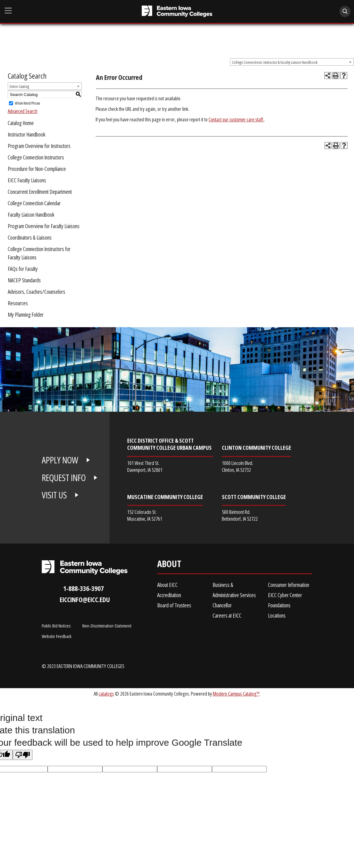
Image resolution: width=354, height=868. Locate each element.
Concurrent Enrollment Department (40, 192)
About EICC (167, 585)
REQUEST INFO (64, 478)
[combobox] (292, 62)
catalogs (106, 694)
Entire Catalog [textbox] (19, 86)
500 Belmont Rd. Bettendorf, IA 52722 (240, 515)
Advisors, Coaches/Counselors (37, 292)
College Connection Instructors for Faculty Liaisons (39, 253)
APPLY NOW (60, 460)
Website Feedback (57, 636)
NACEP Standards (24, 280)
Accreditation (169, 595)
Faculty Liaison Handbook (31, 215)
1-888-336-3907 (83, 588)
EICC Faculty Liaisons (27, 180)
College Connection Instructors (36, 157)
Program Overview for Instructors (39, 146)
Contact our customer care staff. (236, 119)
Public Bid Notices (56, 626)
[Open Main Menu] (8, 11)
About (169, 565)
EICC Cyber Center (285, 595)
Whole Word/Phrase (27, 103)
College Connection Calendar (34, 203)
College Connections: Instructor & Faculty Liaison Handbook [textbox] (275, 62)
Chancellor (222, 605)
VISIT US (54, 495)
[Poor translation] (23, 755)
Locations (277, 615)
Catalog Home (21, 123)
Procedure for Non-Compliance (37, 169)
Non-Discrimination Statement (107, 626)
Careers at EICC (227, 615)
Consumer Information (289, 585)
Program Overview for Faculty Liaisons (44, 226)
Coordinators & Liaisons (30, 237)
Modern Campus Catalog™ (236, 694)
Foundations (279, 605)
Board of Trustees (174, 605)
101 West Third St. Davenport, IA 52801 (145, 466)
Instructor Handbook (27, 134)
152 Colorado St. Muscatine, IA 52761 (145, 515)
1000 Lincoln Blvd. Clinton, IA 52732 (237, 466)
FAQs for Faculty (23, 269)
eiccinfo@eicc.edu (85, 599)
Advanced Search (23, 111)
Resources (18, 303)
